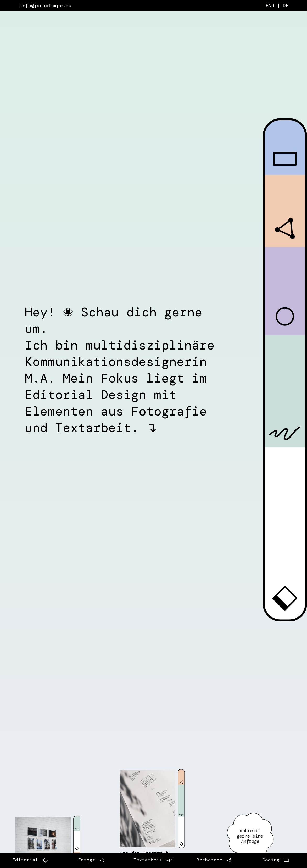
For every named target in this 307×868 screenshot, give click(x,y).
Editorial (35, 860)
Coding (272, 860)
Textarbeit (154, 860)
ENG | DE (277, 6)
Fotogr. (92, 860)
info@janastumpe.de (46, 6)
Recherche (215, 860)
